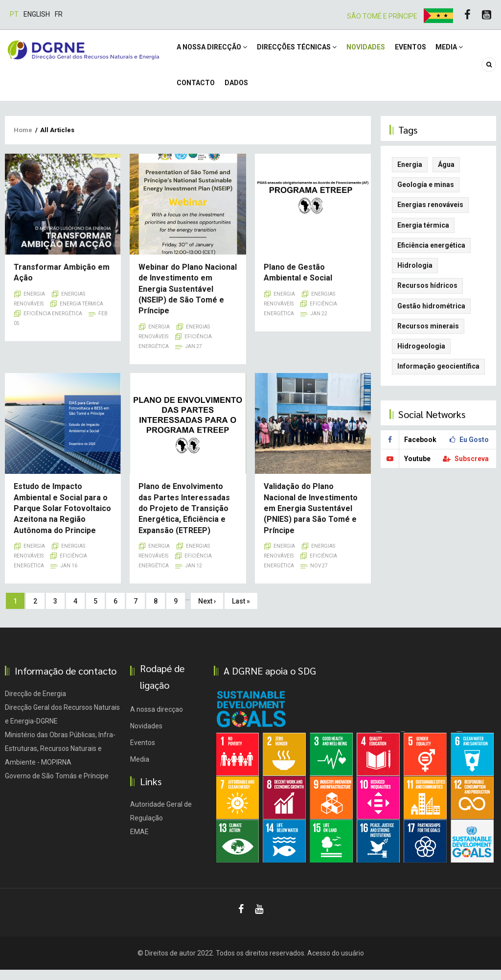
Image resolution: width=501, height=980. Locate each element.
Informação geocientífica (438, 376)
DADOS (239, 91)
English (37, 14)
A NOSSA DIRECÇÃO (213, 50)
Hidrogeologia (421, 356)
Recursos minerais (428, 336)
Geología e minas (426, 195)
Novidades (371, 50)
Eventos (417, 50)
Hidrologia (415, 276)
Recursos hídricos (427, 296)
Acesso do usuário (336, 963)
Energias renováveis (430, 215)
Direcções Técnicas (300, 50)
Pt (14, 14)
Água (446, 175)
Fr (59, 14)
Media (458, 50)
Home (23, 140)
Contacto (197, 91)
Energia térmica (81, 314)
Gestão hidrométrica (431, 316)
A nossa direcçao (157, 720)
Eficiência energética (53, 324)
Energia (34, 304)
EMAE (139, 842)
